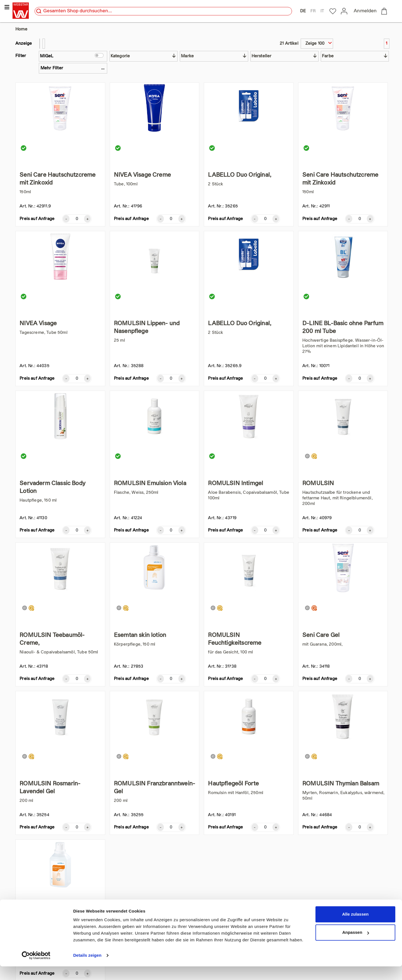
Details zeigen (87, 969)
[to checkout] (385, 11)
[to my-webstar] (333, 11)
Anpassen (356, 946)
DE (303, 11)
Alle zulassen (355, 928)
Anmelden (365, 11)
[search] (39, 11)
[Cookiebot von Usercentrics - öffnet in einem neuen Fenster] (36, 969)
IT (322, 11)
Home (21, 29)
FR (313, 11)
